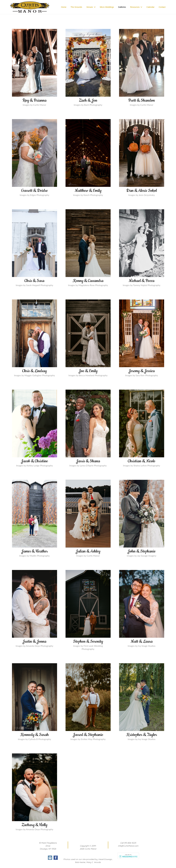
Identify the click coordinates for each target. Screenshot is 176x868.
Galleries (122, 7)
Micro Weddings (107, 7)
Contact (162, 7)
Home (64, 7)
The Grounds (76, 7)
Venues (90, 7)
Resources (135, 7)
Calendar (150, 7)
